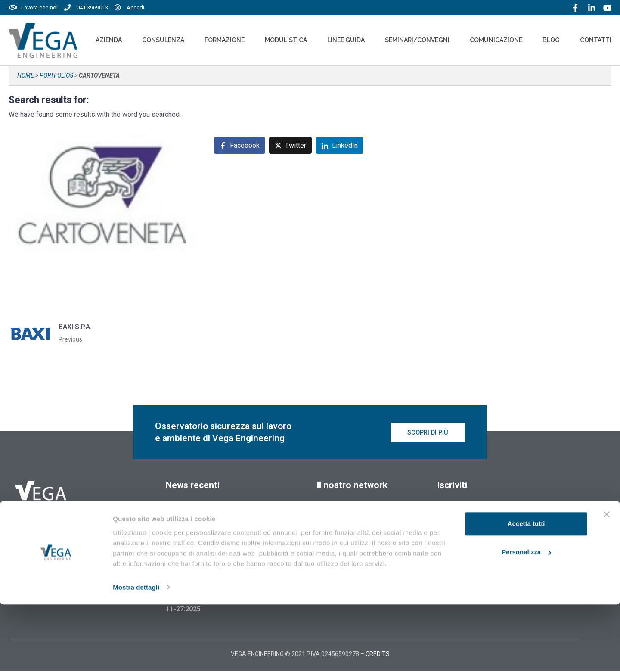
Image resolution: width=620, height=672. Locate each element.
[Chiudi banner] (607, 582)
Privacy (327, 564)
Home (26, 75)
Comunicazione (496, 40)
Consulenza (163, 40)
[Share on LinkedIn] (340, 145)
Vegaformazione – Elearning (363, 525)
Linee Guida (346, 40)
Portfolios (56, 75)
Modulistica (286, 40)
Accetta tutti (526, 592)
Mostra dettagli (136, 655)
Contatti (596, 40)
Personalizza (526, 620)
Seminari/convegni (417, 40)
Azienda (109, 40)
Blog (551, 40)
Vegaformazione (344, 509)
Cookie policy (336, 549)
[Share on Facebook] (240, 145)
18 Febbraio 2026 (193, 511)
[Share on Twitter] (290, 145)
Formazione (225, 40)
